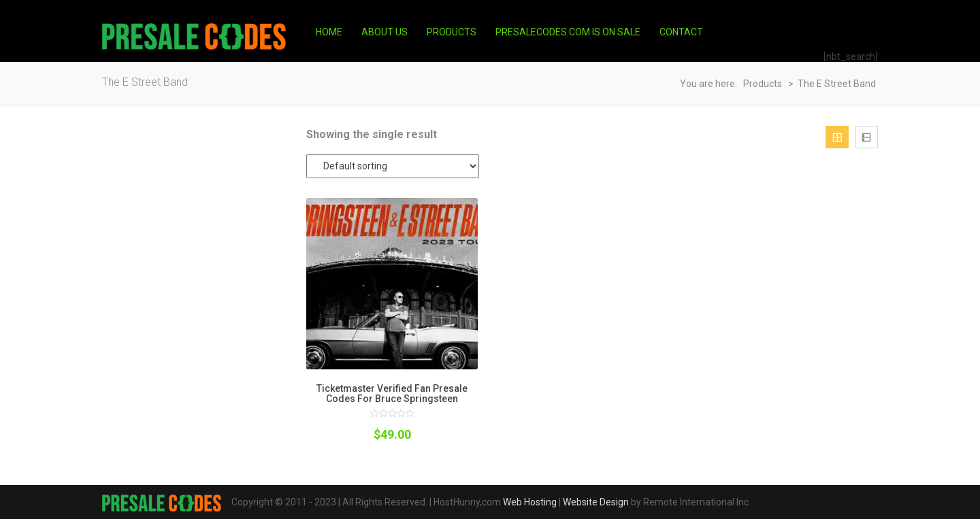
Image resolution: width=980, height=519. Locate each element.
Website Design (596, 502)
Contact (681, 32)
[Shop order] (393, 166)
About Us (385, 32)
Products (452, 32)
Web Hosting (530, 502)
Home (329, 32)
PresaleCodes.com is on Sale (568, 32)
